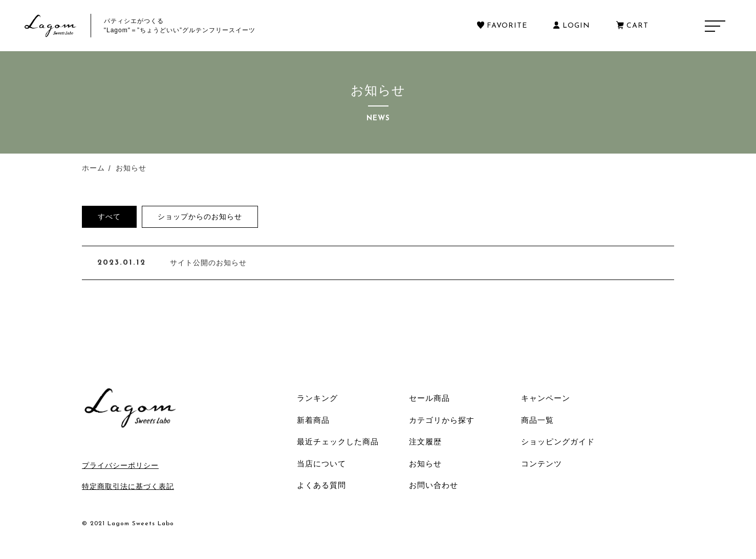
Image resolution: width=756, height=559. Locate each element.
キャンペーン (546, 398)
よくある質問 (321, 485)
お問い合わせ (434, 485)
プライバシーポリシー (120, 465)
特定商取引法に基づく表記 (128, 486)
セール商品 (429, 398)
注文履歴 (425, 442)
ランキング (317, 398)
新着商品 (313, 420)
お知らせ (425, 464)
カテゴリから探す (442, 420)
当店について (321, 464)
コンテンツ (542, 464)
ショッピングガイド (558, 442)
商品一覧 (537, 420)
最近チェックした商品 (338, 442)
